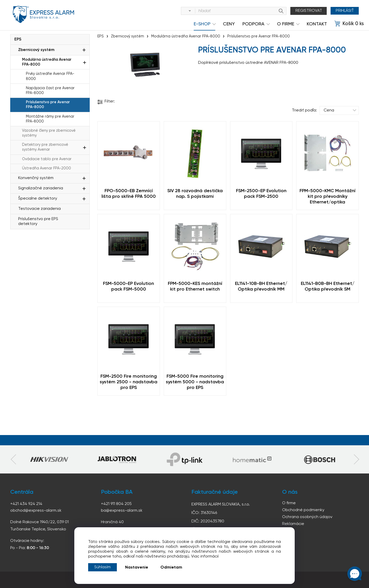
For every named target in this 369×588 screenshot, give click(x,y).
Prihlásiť (345, 11)
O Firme (286, 24)
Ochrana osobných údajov (307, 517)
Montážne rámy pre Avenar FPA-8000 (50, 119)
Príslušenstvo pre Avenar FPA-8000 (48, 105)
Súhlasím (102, 567)
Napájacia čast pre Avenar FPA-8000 (50, 91)
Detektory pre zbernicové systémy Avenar (45, 147)
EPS (18, 39)
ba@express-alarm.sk (122, 511)
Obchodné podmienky (303, 510)
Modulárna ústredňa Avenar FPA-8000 (47, 62)
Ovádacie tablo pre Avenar (47, 159)
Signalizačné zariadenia (41, 188)
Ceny (229, 24)
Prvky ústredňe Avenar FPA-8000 (50, 76)
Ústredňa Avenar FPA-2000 (47, 168)
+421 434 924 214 (26, 504)
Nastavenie (137, 568)
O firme (289, 503)
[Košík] (349, 24)
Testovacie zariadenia (39, 209)
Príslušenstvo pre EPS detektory (38, 221)
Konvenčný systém (36, 178)
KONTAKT (317, 24)
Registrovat (309, 11)
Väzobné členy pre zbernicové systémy (49, 133)
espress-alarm (44, 15)
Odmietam (171, 568)
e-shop (202, 24)
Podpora (253, 24)
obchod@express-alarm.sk (36, 511)
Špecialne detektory (38, 199)
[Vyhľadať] (189, 11)
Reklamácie (293, 524)
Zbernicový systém (36, 50)
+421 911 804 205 (116, 504)
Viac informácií (205, 556)
